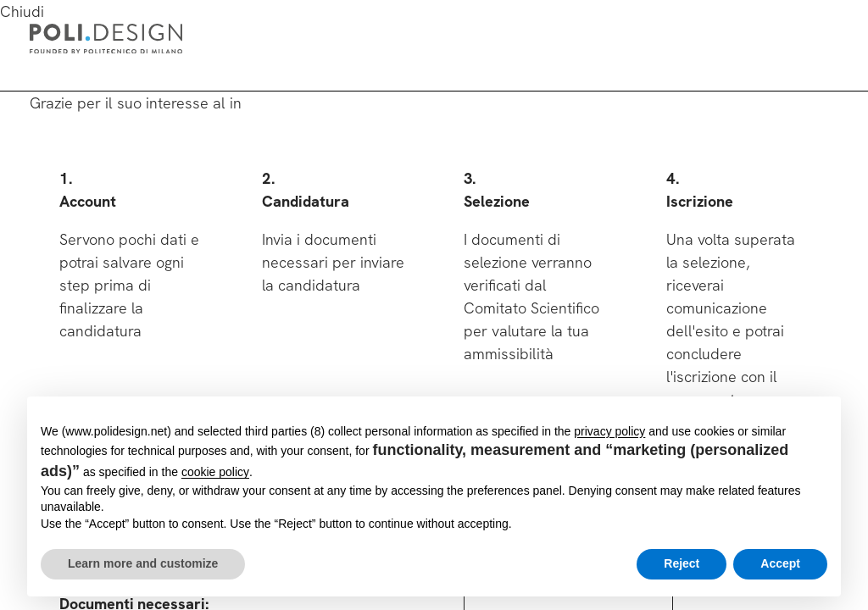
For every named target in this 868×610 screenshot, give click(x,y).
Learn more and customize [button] (143, 563)
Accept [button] (780, 563)
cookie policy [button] (215, 472)
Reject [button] (682, 563)
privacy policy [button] (609, 431)
